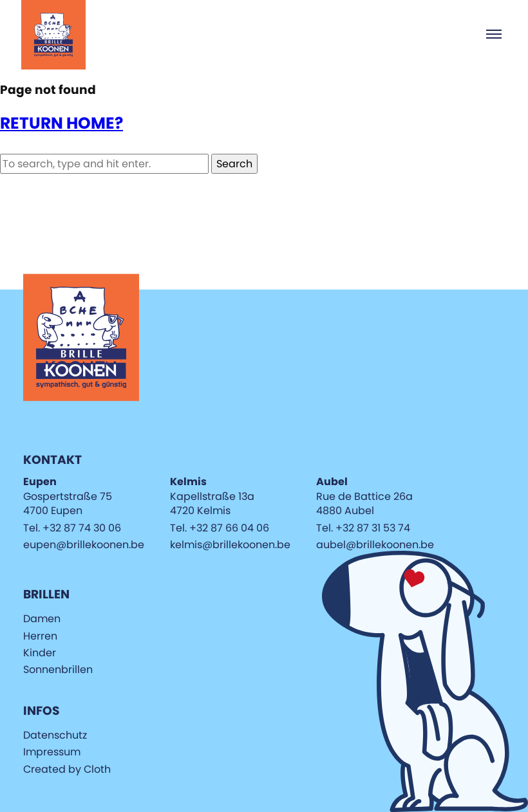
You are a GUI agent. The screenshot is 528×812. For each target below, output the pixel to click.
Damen (42, 619)
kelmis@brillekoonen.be (230, 545)
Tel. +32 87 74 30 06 (72, 528)
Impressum (52, 752)
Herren (40, 636)
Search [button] (234, 164)
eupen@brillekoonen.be (84, 545)
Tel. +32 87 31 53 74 (363, 528)
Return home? (61, 123)
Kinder (40, 653)
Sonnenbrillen (58, 669)
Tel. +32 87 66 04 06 (220, 528)
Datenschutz (55, 735)
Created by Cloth (67, 769)
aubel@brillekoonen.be (375, 545)
